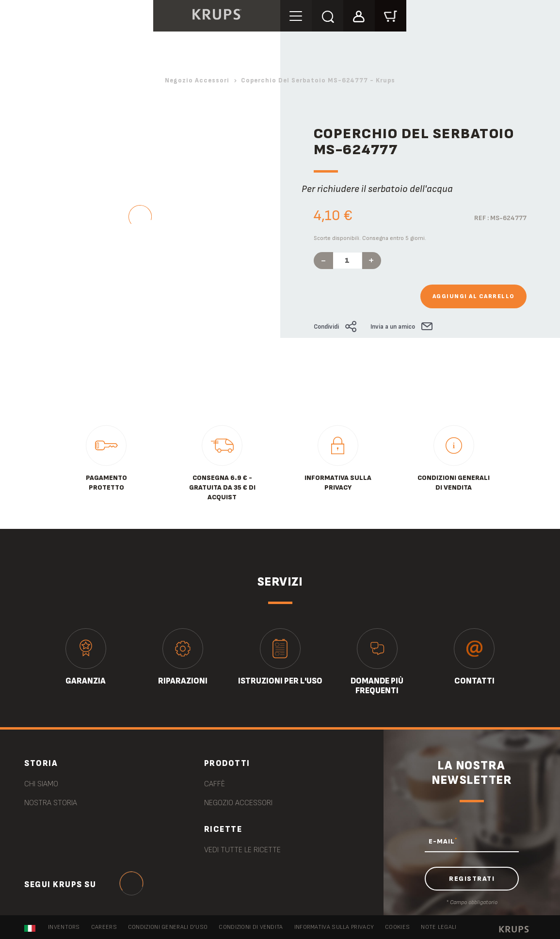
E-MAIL (443, 841)
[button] (359, 15)
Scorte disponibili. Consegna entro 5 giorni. (370, 238)
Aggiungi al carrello (473, 296)
